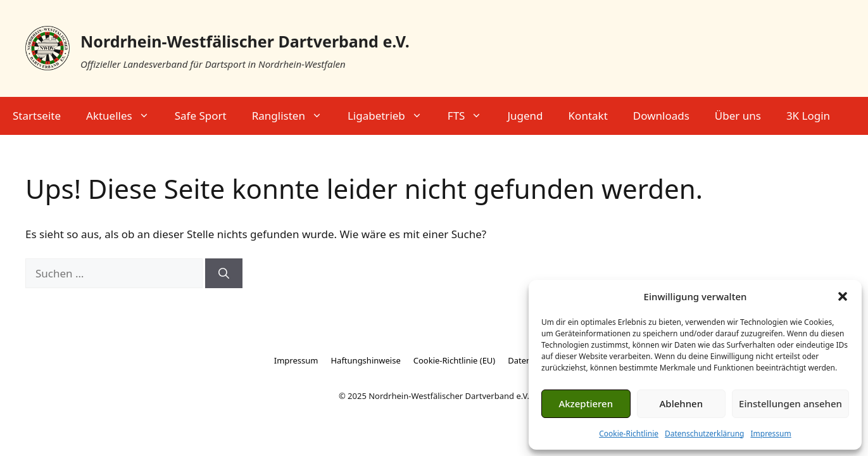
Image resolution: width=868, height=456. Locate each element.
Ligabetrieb (391, 116)
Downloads (661, 116)
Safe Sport (201, 116)
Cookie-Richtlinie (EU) (455, 360)
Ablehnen (682, 403)
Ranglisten (293, 116)
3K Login (808, 116)
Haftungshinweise (365, 360)
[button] (843, 296)
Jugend (525, 116)
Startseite (37, 116)
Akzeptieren (586, 403)
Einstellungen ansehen (790, 403)
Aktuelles (124, 116)
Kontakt (588, 116)
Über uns (738, 116)
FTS (471, 116)
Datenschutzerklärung (704, 434)
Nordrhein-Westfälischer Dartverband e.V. (245, 41)
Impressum (771, 434)
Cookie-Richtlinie (629, 434)
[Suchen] (224, 274)
